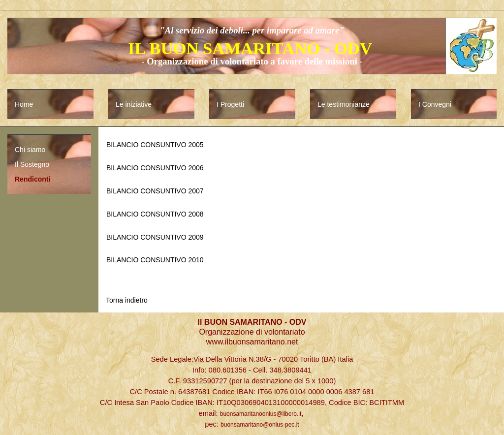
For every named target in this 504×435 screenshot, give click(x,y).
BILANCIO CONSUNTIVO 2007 (155, 191)
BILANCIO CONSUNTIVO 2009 (155, 237)
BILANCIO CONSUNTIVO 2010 (155, 260)
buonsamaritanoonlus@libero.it (261, 414)
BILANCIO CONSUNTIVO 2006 (155, 168)
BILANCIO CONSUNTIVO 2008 (155, 214)
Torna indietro (127, 300)
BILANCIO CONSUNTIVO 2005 (155, 145)
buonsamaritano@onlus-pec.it (260, 425)
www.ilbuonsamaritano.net (252, 342)
